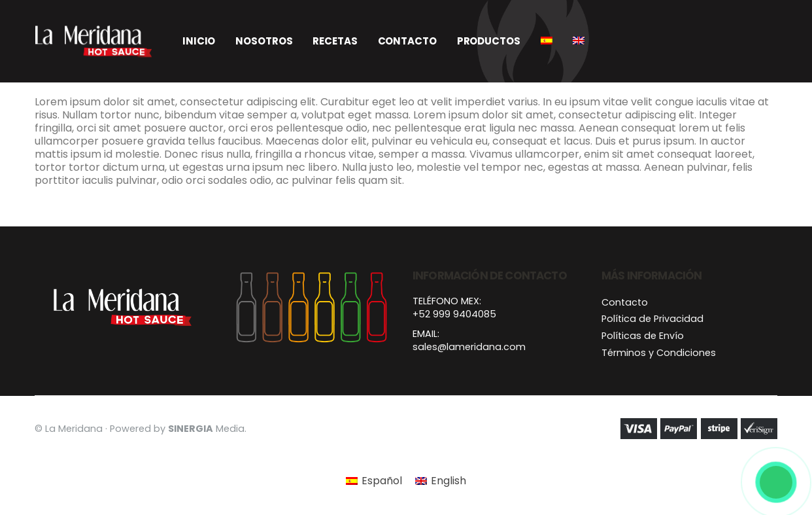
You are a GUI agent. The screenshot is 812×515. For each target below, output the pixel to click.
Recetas (335, 41)
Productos (489, 41)
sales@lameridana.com (469, 347)
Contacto (407, 41)
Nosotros (264, 41)
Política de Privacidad (652, 319)
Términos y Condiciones (659, 353)
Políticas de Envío (643, 336)
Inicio (199, 41)
